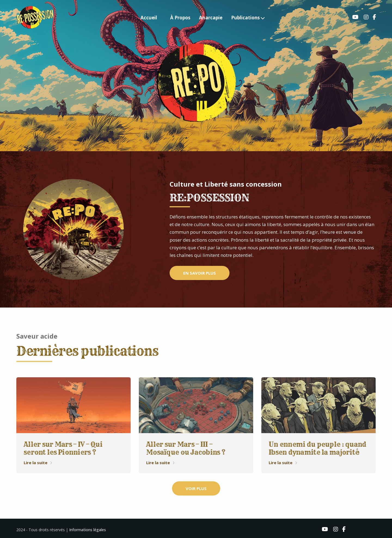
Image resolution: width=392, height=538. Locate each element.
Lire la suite (38, 463)
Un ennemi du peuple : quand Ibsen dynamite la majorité (318, 448)
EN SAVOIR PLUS (200, 273)
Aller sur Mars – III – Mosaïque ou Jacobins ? (186, 448)
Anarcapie (211, 18)
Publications (245, 18)
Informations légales (88, 530)
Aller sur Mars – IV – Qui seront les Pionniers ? (63, 448)
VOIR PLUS (196, 488)
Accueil (149, 18)
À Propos (180, 18)
